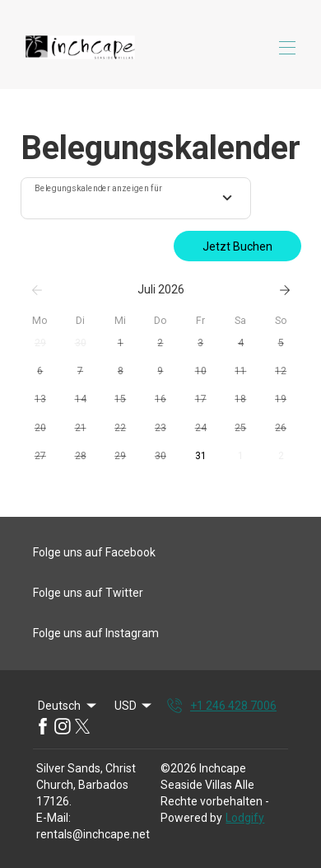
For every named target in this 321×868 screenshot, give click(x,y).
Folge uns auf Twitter (88, 593)
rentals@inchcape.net (93, 834)
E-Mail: (53, 818)
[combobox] (136, 199)
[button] (41, 344)
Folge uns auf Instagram (96, 633)
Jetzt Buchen (237, 246)
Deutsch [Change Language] (68, 706)
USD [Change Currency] (135, 706)
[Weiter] (285, 290)
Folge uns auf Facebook (94, 552)
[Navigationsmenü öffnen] (287, 48)
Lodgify (245, 818)
